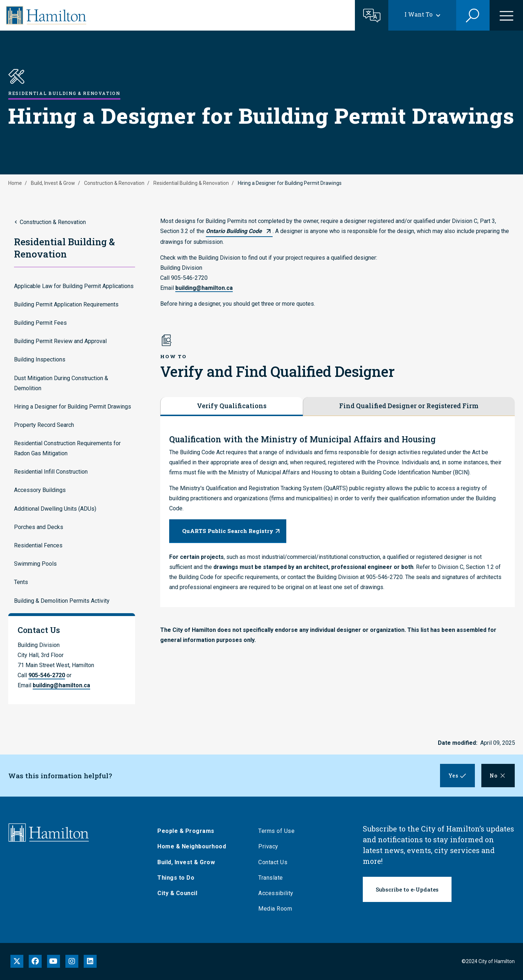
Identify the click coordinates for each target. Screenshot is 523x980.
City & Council (177, 893)
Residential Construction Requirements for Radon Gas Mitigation (67, 448)
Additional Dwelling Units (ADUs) (55, 509)
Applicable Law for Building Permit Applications (74, 286)
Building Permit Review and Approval (60, 341)
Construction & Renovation (114, 183)
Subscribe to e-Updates (407, 889)
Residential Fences (38, 545)
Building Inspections (40, 359)
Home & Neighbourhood (192, 846)
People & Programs (186, 831)
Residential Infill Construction (51, 472)
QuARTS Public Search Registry (228, 531)
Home (15, 183)
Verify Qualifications (232, 406)
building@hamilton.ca (61, 685)
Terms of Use (276, 831)
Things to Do (176, 878)
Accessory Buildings (40, 490)
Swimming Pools (35, 564)
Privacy (268, 846)
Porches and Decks (39, 527)
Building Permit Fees (40, 323)
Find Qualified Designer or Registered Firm (409, 406)
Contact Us (273, 862)
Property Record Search (44, 425)
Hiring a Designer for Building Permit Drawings (73, 407)
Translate (271, 878)
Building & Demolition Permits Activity (62, 601)
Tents (21, 582)
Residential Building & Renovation (191, 183)
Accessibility (276, 893)
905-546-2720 (47, 675)
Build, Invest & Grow (53, 183)
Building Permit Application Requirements (66, 304)
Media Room (275, 909)
